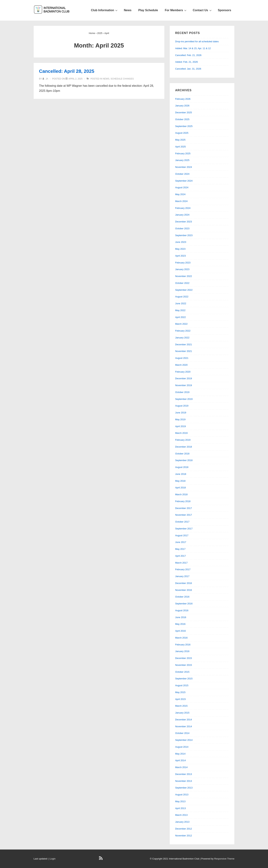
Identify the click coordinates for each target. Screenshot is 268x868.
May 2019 (180, 419)
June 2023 (181, 242)
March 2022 (181, 324)
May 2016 (180, 624)
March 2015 (181, 706)
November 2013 (184, 781)
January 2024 (182, 215)
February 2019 (183, 440)
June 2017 (181, 542)
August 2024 (182, 187)
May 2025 (180, 140)
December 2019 (184, 378)
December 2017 (184, 508)
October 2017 (182, 522)
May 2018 (180, 481)
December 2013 (184, 774)
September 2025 (184, 126)
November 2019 (184, 385)
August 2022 (182, 297)
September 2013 (184, 788)
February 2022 (183, 331)
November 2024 (184, 167)
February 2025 (183, 153)
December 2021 (184, 344)
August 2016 (182, 610)
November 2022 (184, 276)
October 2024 (182, 174)
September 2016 (184, 604)
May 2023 (180, 249)
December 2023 (184, 222)
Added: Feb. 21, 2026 (186, 62)
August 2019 (182, 406)
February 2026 (183, 99)
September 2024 (184, 181)
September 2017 (184, 529)
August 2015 (182, 685)
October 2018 (182, 454)
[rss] (101, 859)
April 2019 (181, 426)
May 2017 (180, 549)
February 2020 (183, 372)
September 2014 (184, 740)
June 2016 (181, 617)
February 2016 (183, 645)
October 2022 (182, 283)
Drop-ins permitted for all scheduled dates (197, 41)
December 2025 (184, 112)
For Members (176, 10)
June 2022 (181, 303)
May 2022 (180, 310)
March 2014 (181, 767)
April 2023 (181, 256)
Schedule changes (122, 79)
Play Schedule (148, 10)
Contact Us (202, 10)
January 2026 (182, 106)
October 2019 (182, 392)
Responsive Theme (224, 859)
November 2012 (184, 836)
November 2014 (184, 726)
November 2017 (184, 515)
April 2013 (181, 808)
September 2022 (184, 290)
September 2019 (184, 399)
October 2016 (182, 597)
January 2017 (182, 576)
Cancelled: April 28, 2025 (67, 71)
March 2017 (181, 563)
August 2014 (182, 747)
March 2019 (181, 433)
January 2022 (182, 338)
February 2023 (183, 263)
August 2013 (182, 795)
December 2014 (184, 720)
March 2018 (181, 494)
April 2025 (181, 147)
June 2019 (181, 413)
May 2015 (180, 692)
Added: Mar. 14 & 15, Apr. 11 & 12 (193, 48)
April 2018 (181, 488)
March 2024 (181, 201)
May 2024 (180, 194)
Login (53, 859)
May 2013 (180, 801)
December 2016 (184, 583)
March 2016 (181, 638)
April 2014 (181, 760)
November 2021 (184, 351)
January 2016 (182, 651)
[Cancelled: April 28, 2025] (75, 79)
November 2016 (184, 590)
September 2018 (184, 460)
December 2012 (184, 829)
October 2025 (182, 119)
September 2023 (184, 235)
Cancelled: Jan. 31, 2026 (188, 69)
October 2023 (182, 228)
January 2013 (182, 822)
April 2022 (181, 317)
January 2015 (182, 713)
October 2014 (182, 733)
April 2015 (181, 699)
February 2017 (183, 569)
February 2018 (183, 501)
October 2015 (182, 672)
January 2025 (182, 160)
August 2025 (182, 133)
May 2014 (180, 754)
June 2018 (181, 474)
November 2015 (184, 665)
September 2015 (184, 679)
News (128, 10)
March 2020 (181, 365)
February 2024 (183, 208)
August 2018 (182, 467)
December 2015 (184, 658)
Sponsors (225, 10)
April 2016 (181, 631)
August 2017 (182, 535)
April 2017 (181, 556)
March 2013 (181, 815)
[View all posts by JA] (46, 79)
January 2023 (182, 269)
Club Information (105, 10)
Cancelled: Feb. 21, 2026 (188, 55)
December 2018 (184, 447)
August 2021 (182, 358)
